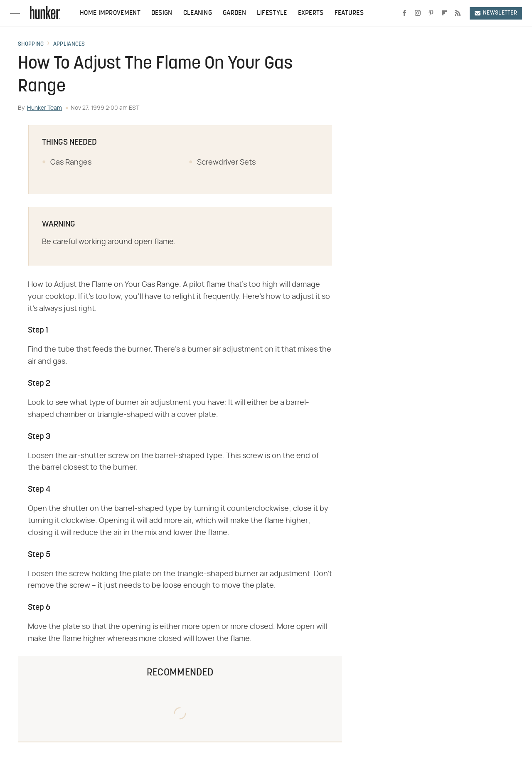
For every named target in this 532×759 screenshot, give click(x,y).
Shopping (31, 44)
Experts (311, 13)
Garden (234, 13)
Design (162, 13)
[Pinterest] (431, 13)
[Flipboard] (444, 13)
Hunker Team (44, 108)
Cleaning (198, 13)
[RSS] (458, 13)
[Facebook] (404, 13)
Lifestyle (272, 13)
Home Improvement (110, 13)
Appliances (69, 44)
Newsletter (496, 13)
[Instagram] (418, 13)
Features (349, 13)
